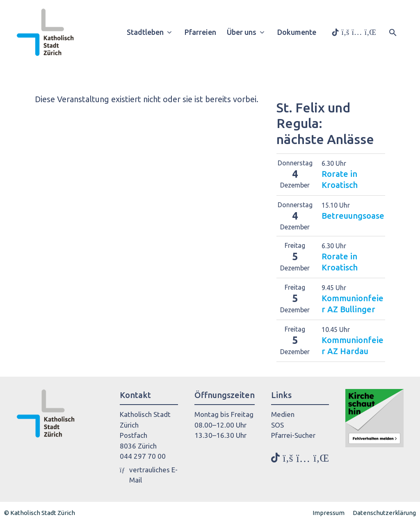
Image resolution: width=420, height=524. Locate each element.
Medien (283, 414)
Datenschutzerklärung (384, 513)
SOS (277, 425)
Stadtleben (152, 32)
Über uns (249, 32)
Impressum (329, 513)
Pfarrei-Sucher (293, 435)
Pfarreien (200, 32)
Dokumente (297, 32)
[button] (393, 32)
